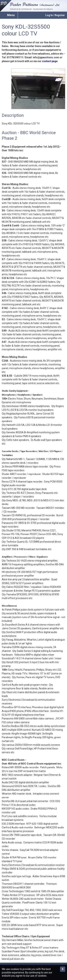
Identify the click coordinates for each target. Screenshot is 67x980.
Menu (11, 15)
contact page (50, 61)
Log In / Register (55, 15)
